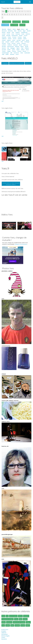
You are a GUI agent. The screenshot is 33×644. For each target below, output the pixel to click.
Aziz (7, 616)
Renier (18, 50)
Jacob (23, 40)
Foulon (9, 37)
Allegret (9, 29)
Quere (14, 50)
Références (28, 63)
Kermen (4, 43)
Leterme (24, 43)
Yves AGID (22, 25)
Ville (11, 53)
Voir (3, 101)
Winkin (7, 54)
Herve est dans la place (19, 622)
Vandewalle (27, 53)
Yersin (17, 54)
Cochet (8, 34)
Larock (18, 43)
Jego (3, 42)
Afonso (23, 29)
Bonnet (4, 32)
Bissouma (4, 31)
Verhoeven (16, 53)
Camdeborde (24, 32)
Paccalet (4, 50)
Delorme (28, 34)
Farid (3, 625)
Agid (27, 29)
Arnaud (23, 625)
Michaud (17, 47)
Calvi (13, 32)
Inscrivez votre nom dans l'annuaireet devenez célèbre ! (11, 184)
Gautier (10, 39)
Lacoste (13, 43)
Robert (23, 50)
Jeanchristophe (13, 616)
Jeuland (12, 42)
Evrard (26, 35)
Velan (22, 53)
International (4, 634)
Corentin (17, 625)
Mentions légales (5, 636)
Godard (4, 40)
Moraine (4, 47)
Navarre (4, 48)
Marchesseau (10, 47)
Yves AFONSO (14, 25)
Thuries (4, 51)
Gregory (28, 622)
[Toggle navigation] (30, 2)
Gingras (9, 40)
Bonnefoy (10, 31)
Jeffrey (4, 622)
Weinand (12, 54)
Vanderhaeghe (5, 53)
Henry (14, 40)
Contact (3, 637)
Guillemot (4, 39)
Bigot (24, 31)
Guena (25, 39)
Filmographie (5, 63)
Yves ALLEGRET (16, 22)
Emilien (8, 625)
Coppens (17, 32)
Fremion (20, 37)
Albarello (4, 29)
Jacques (7, 42)
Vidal (3, 54)
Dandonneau (15, 35)
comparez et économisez (21, 244)
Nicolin (27, 47)
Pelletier (27, 48)
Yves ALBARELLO (7, 22)
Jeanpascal (9, 622)
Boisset (20, 31)
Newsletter (4, 639)
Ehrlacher (4, 37)
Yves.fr (3, 2)
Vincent (24, 51)
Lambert (4, 45)
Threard (19, 51)
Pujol (22, 48)
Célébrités (17, 2)
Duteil (23, 34)
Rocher (21, 35)
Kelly (21, 619)
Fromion (14, 37)
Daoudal (8, 35)
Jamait (27, 40)
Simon (27, 50)
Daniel (3, 35)
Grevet (15, 39)
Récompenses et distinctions (17, 63)
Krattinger (27, 42)
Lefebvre (10, 45)
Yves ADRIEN (25, 22)
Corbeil (4, 34)
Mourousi (26, 45)
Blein (15, 31)
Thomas (14, 51)
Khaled (16, 619)
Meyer (22, 47)
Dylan (12, 625)
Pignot (18, 48)
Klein (22, 42)
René (3, 616)
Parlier (9, 50)
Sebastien (26, 616)
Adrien (14, 29)
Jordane (25, 619)
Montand (15, 45)
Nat (8, 48)
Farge (24, 37)
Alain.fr (28, 625)
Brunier (9, 32)
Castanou (18, 34)
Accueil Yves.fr (5, 630)
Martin (21, 45)
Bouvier (29, 31)
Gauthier (20, 39)
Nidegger (13, 48)
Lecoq (9, 43)
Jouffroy (17, 42)
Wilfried (20, 616)
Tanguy (9, 51)
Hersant (19, 40)
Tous (3, 11)
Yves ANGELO (5, 25)
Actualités (4, 631)
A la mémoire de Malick (8, 619)
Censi (13, 34)
